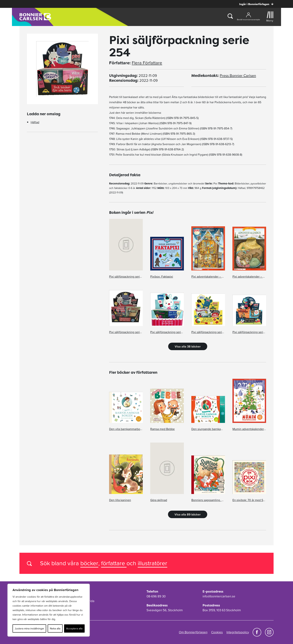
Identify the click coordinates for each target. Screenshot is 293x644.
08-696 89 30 (156, 596)
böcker (89, 563)
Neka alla (55, 628)
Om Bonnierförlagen (193, 632)
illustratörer (152, 563)
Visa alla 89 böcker (188, 514)
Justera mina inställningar (29, 628)
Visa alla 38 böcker (188, 346)
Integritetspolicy (238, 632)
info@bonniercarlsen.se (219, 596)
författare (114, 563)
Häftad (35, 122)
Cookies (217, 632)
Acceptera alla (74, 628)
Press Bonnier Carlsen (238, 76)
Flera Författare (147, 63)
